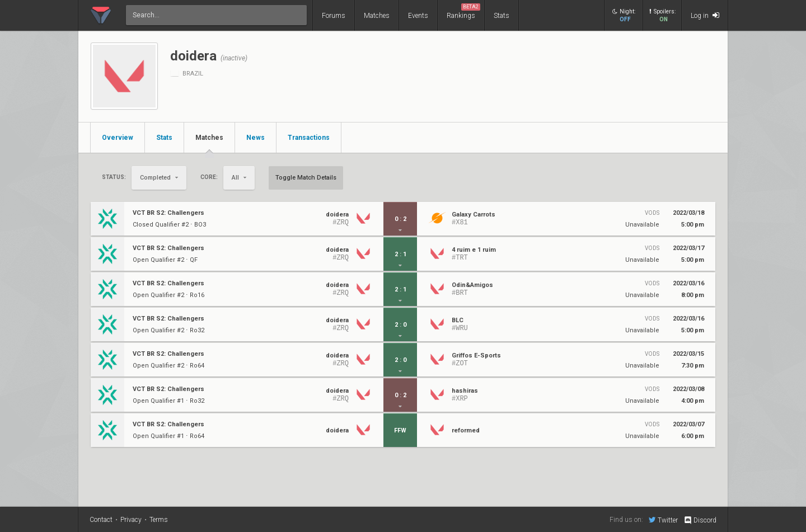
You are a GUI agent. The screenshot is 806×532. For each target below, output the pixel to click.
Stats (502, 16)
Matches (377, 16)
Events (418, 16)
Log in (705, 15)
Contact (101, 520)
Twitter (663, 520)
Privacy (131, 520)
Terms (159, 520)
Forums (334, 16)
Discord (700, 520)
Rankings (463, 11)
